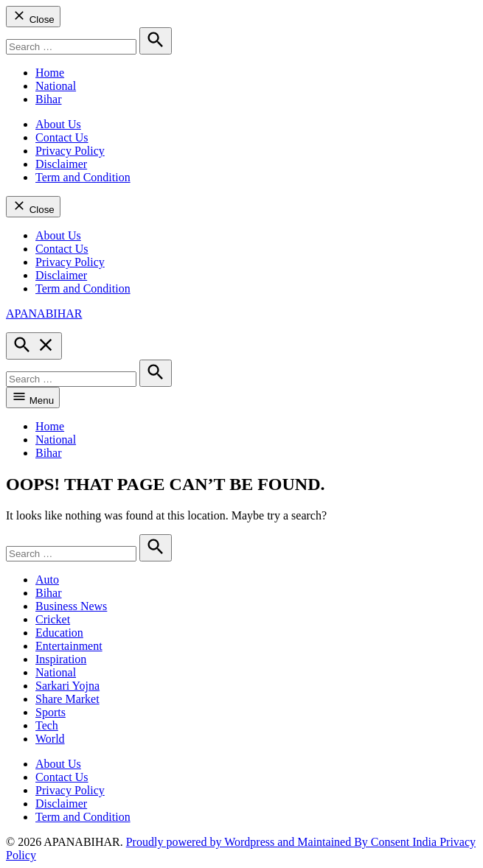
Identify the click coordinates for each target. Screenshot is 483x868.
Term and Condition (83, 177)
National (56, 86)
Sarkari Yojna (67, 686)
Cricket (53, 619)
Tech (47, 725)
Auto (47, 580)
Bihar (49, 99)
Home (50, 73)
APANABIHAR (44, 314)
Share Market (67, 699)
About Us (58, 124)
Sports (51, 712)
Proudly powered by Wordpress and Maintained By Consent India (283, 842)
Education (59, 633)
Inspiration (61, 659)
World (50, 739)
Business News (71, 606)
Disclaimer (61, 164)
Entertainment (69, 646)
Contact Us (62, 137)
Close (33, 17)
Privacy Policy (70, 151)
